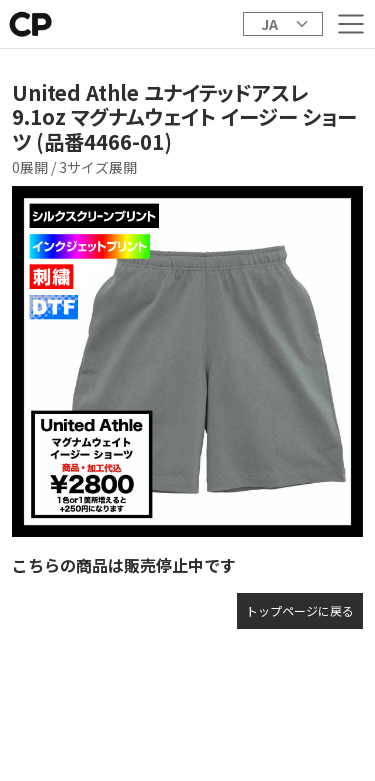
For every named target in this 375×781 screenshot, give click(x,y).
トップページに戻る (300, 610)
